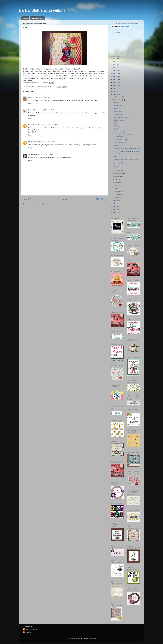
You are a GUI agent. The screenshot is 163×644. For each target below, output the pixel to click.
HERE (51, 83)
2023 (115, 68)
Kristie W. (28, 632)
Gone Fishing (119, 114)
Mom (116, 145)
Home (25, 18)
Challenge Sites (37, 18)
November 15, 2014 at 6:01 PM (45, 110)
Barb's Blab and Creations (42, 10)
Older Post (101, 199)
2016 (115, 88)
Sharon (31, 97)
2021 (115, 74)
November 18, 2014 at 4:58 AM (43, 154)
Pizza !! (117, 102)
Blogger (94, 638)
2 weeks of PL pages (121, 140)
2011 (115, 207)
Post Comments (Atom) (40, 204)
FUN (116, 123)
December (118, 97)
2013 (115, 201)
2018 (115, 82)
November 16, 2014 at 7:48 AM (49, 125)
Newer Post (28, 199)
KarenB (31, 110)
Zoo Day (117, 129)
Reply (30, 103)
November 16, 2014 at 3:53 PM (45, 142)
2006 (115, 213)
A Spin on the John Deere (123, 117)
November (118, 100)
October (118, 171)
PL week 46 (118, 111)
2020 (115, 77)
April (117, 188)
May (116, 185)
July (116, 179)
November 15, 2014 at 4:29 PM (45, 97)
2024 (115, 65)
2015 (115, 91)
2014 (115, 94)
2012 (115, 204)
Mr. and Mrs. (119, 105)
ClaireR (31, 142)
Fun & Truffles (119, 120)
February (118, 194)
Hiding (116, 126)
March (117, 191)
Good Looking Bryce (121, 132)
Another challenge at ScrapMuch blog (127, 148)
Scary (116, 156)
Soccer (117, 108)
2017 (115, 85)
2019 (115, 80)
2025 (115, 62)
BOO (116, 167)
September (119, 173)
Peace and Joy (119, 164)
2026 (115, 59)
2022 (115, 71)
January (118, 197)
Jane (30, 154)
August (117, 176)
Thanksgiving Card (121, 143)
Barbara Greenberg (32, 629)
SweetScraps (33, 125)
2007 (115, 210)
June (117, 182)
